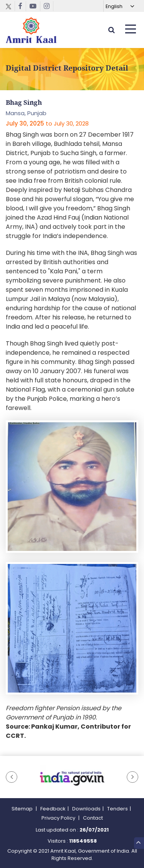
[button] (12, 777)
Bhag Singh (24, 102)
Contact (93, 818)
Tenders (118, 809)
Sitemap (23, 809)
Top (138, 843)
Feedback (53, 809)
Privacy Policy (59, 818)
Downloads (86, 809)
